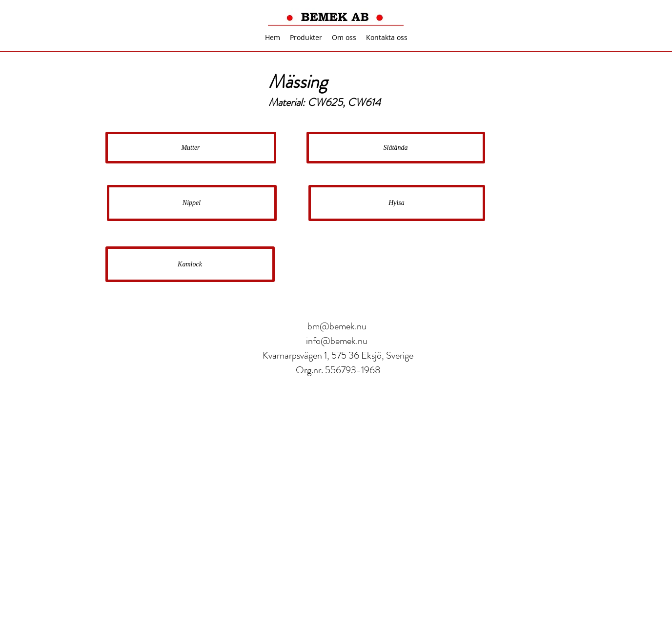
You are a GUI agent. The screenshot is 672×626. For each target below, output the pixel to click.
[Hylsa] (397, 203)
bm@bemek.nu (337, 326)
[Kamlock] (190, 264)
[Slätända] (396, 148)
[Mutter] (191, 148)
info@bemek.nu (337, 341)
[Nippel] (192, 203)
